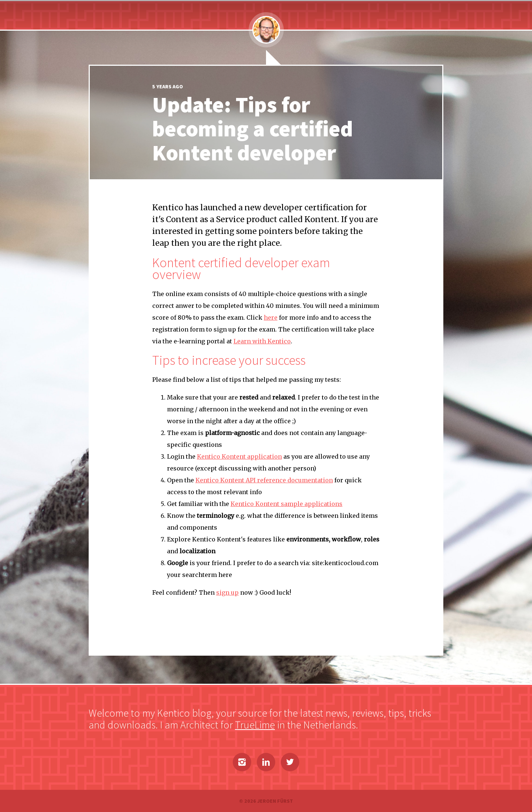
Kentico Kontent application (239, 456)
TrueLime (255, 725)
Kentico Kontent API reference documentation (264, 480)
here (271, 317)
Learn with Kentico (262, 341)
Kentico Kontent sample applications (287, 504)
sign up (227, 592)
